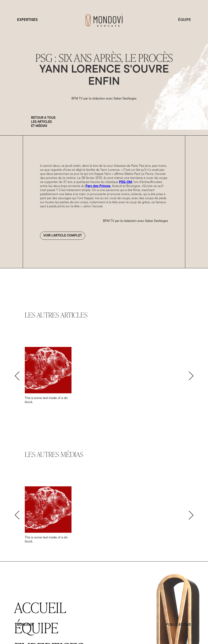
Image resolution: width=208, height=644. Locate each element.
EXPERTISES (27, 20)
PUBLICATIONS (178, 625)
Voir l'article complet (63, 236)
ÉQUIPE (185, 20)
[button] (17, 376)
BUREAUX (25, 625)
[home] (104, 20)
